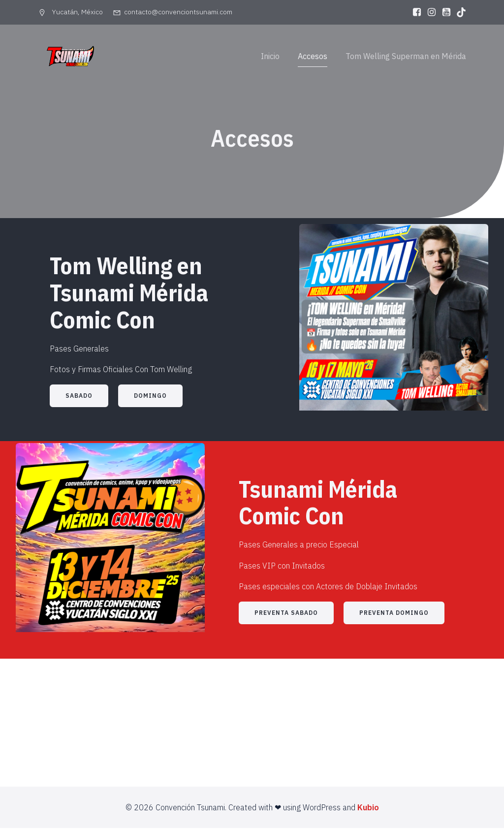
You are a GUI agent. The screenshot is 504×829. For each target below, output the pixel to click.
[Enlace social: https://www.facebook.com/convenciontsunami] (414, 12)
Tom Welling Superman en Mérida (406, 57)
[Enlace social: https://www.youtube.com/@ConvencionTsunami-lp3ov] (444, 12)
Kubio (368, 808)
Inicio (270, 57)
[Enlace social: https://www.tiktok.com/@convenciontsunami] (459, 12)
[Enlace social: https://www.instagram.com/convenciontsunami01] (429, 12)
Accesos (313, 57)
